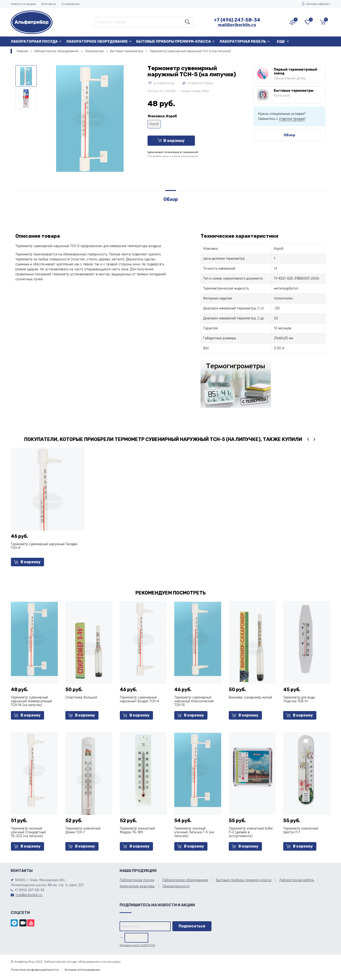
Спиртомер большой (81, 697)
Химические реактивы (137, 886)
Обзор (289, 135)
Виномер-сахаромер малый (250, 697)
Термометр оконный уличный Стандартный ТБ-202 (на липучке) (28, 832)
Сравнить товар (198, 83)
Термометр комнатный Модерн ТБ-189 (137, 830)
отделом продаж (292, 119)
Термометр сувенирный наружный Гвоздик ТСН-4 (44, 546)
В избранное (162, 83)
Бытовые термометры (127, 51)
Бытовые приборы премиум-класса (174, 41)
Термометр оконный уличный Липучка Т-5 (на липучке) (194, 832)
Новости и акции (23, 4)
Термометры (94, 51)
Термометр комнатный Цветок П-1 (301, 830)
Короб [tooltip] (154, 124)
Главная (22, 51)
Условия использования (82, 970)
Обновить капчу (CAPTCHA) (137, 945)
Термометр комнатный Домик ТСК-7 (83, 830)
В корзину (171, 141)
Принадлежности (176, 886)
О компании (70, 4)
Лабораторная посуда (34, 41)
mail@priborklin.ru (237, 25)
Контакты (49, 4)
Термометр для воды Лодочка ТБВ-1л (299, 699)
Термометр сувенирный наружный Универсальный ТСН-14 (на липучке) (31, 701)
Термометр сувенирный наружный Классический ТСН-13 (194, 701)
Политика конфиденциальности (35, 970)
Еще (281, 41)
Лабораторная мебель (243, 41)
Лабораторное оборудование (97, 41)
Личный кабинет (316, 4)
